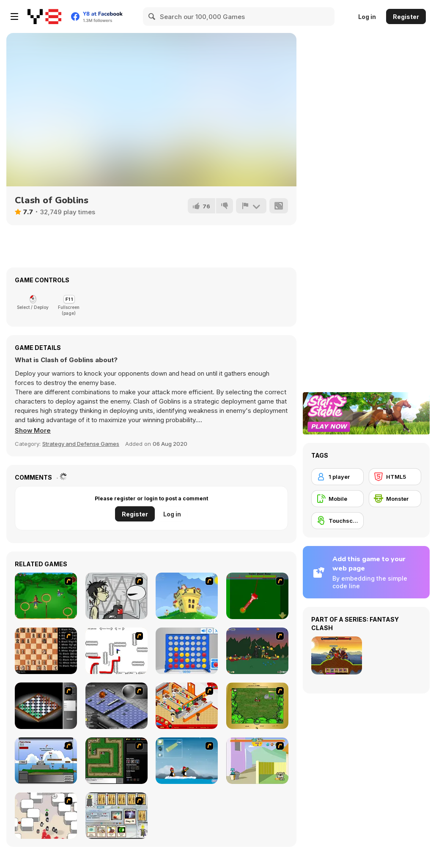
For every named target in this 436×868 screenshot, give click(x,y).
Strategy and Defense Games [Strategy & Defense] (81, 444)
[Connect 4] (187, 651)
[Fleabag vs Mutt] (257, 761)
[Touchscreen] (337, 521)
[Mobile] (337, 499)
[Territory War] (46, 761)
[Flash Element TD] (117, 761)
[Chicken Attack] (187, 596)
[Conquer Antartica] (187, 761)
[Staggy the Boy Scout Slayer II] (257, 651)
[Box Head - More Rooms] (46, 816)
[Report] (251, 206)
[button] (33, 431)
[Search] (152, 16)
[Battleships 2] (117, 706)
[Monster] (395, 499)
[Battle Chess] (46, 651)
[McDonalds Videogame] (187, 706)
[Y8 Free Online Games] (44, 16)
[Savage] (257, 706)
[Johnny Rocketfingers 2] (117, 596)
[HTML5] (395, 477)
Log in (367, 17)
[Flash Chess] (46, 706)
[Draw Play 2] (117, 651)
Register (406, 17)
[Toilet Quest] (257, 596)
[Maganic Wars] (117, 816)
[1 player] (337, 477)
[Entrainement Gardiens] (46, 596)
